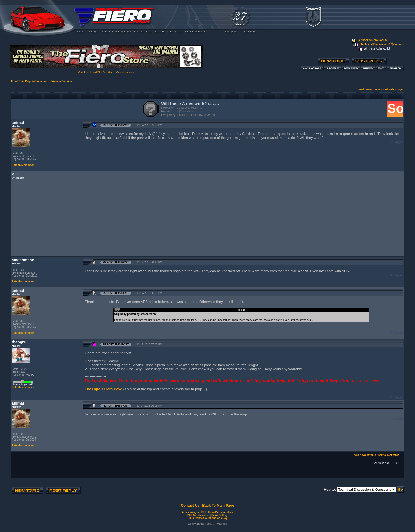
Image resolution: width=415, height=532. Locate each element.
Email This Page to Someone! (30, 81)
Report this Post (116, 125)
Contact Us (190, 505)
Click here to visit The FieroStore (96, 72)
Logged (399, 142)
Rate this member (23, 165)
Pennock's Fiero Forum (372, 40)
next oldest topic (393, 89)
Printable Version (61, 81)
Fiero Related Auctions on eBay (207, 518)
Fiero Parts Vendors (220, 512)
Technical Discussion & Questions (382, 44)
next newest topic (369, 89)
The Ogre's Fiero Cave (104, 389)
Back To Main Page (218, 505)
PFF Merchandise (198, 515)
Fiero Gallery (220, 515)
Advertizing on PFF (194, 512)
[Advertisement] (74, 109)
